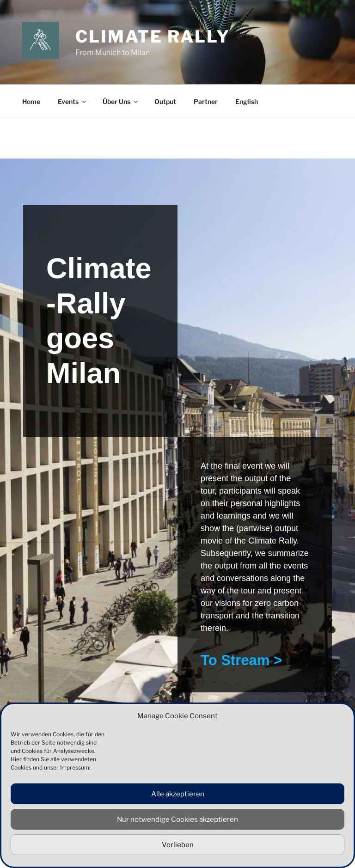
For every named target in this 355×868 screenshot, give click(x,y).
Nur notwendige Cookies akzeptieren (177, 819)
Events (73, 101)
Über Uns (121, 101)
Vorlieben (178, 845)
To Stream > (241, 660)
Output (165, 101)
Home (31, 101)
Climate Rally (153, 37)
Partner (206, 101)
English (247, 101)
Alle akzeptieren (178, 794)
